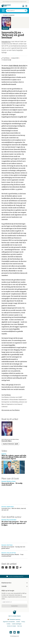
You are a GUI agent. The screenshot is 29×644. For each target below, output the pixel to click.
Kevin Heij (22, 66)
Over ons (20, 626)
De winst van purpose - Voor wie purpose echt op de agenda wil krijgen (14, 523)
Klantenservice (14, 583)
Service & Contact (12, 626)
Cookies (9, 624)
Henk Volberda (14, 66)
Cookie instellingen (17, 624)
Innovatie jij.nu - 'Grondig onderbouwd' (12, 484)
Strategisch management (9, 15)
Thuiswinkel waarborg (14, 619)
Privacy (23, 622)
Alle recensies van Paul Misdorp (11, 410)
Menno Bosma (6, 68)
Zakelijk (14, 586)
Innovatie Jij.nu (6, 41)
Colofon (18, 622)
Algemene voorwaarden (9, 622)
